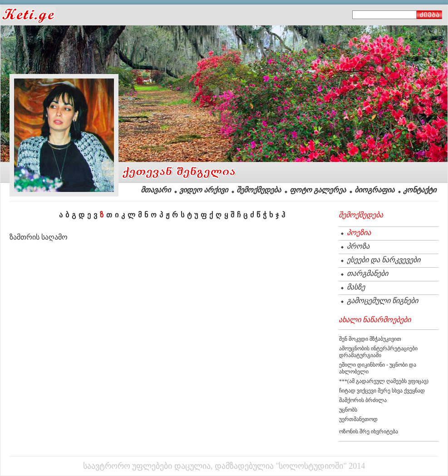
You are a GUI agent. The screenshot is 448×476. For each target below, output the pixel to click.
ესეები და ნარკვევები (384, 260)
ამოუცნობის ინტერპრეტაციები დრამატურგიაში (378, 352)
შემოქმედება (259, 190)
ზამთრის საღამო (39, 237)
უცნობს (348, 410)
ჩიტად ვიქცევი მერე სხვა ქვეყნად (382, 391)
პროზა (358, 246)
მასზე (356, 287)
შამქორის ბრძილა (363, 400)
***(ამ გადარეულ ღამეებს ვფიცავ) (384, 381)
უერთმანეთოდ (358, 419)
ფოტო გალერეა (318, 190)
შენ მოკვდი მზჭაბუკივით (370, 339)
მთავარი (156, 190)
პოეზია (359, 233)
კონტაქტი (420, 190)
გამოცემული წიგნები (382, 301)
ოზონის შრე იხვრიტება (369, 432)
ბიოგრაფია (374, 190)
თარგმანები (367, 273)
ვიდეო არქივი (204, 190)
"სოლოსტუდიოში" (311, 466)
